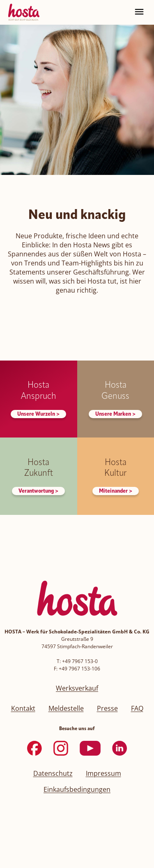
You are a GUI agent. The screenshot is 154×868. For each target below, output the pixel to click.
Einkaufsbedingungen (77, 789)
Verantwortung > (38, 491)
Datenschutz (53, 773)
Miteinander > (116, 491)
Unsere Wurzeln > (38, 414)
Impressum (103, 773)
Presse (107, 708)
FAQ (137, 708)
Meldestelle (66, 708)
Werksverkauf (77, 688)
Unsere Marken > (115, 414)
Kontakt (23, 708)
